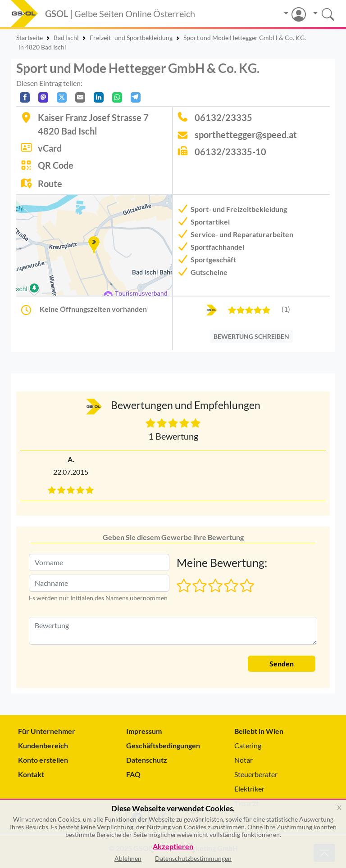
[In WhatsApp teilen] (117, 97)
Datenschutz (147, 760)
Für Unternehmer (47, 731)
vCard (50, 148)
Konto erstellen (43, 760)
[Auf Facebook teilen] (25, 97)
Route (50, 184)
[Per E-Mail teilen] (80, 97)
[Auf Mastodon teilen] (43, 97)
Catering (248, 745)
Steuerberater (256, 774)
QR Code (56, 165)
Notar (244, 760)
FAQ (133, 774)
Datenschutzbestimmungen (193, 858)
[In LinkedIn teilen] (99, 97)
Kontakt (31, 774)
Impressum (144, 731)
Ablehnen (128, 858)
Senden (282, 663)
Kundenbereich (43, 745)
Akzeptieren (173, 847)
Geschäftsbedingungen (163, 745)
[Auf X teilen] (62, 97)
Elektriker (249, 789)
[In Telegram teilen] (136, 97)
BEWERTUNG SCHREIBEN (251, 336)
